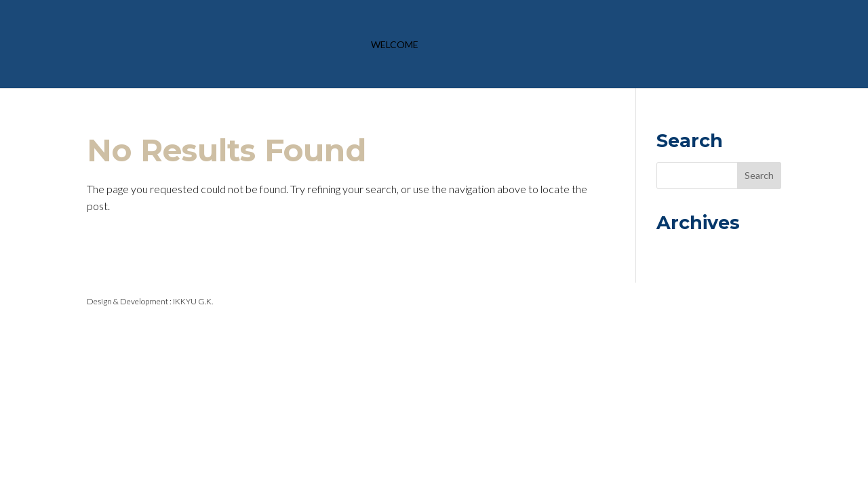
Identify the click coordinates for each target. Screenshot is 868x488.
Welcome (395, 45)
